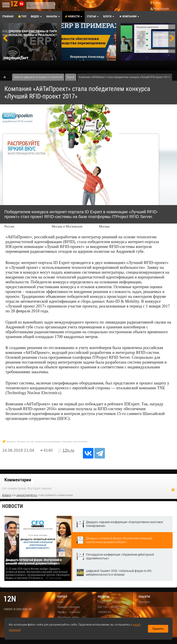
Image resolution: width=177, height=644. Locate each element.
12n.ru (68, 450)
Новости (13, 506)
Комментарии (18, 480)
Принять (158, 629)
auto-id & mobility (80, 442)
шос (32, 442)
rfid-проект (21, 442)
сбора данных (67, 442)
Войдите (7, 495)
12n (10, 599)
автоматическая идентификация (48, 442)
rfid (28, 442)
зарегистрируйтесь (27, 495)
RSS (173, 490)
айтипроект (11, 442)
